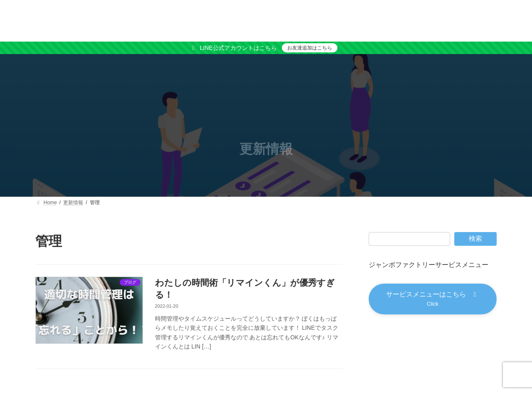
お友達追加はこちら (310, 48)
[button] (433, 299)
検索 (475, 239)
